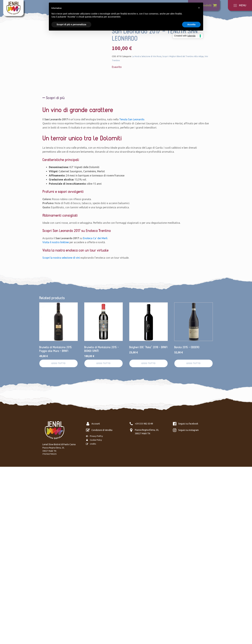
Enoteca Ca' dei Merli (95, 415)
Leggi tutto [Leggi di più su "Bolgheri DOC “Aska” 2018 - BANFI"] (148, 541)
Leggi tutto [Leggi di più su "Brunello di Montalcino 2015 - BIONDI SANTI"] (104, 541)
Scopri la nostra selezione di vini (61, 435)
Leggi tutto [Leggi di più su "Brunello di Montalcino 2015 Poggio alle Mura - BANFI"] (59, 541)
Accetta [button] (191, 24)
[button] (199, 8)
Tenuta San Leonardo (132, 297)
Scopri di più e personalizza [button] (71, 24)
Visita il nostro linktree (56, 420)
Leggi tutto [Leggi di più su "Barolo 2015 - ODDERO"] (194, 541)
